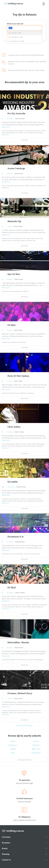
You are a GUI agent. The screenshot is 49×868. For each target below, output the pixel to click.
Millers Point (36, 749)
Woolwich (36, 745)
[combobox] (24, 28)
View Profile (25, 140)
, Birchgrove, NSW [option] (15, 37)
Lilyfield (13, 749)
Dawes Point (36, 753)
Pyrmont (36, 741)
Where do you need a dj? (15, 24)
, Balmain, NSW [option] (15, 33)
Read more (6, 127)
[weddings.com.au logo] (13, 3)
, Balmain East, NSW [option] (16, 41)
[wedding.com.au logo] (13, 832)
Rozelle (13, 741)
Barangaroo (13, 745)
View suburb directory (25, 760)
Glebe (13, 753)
